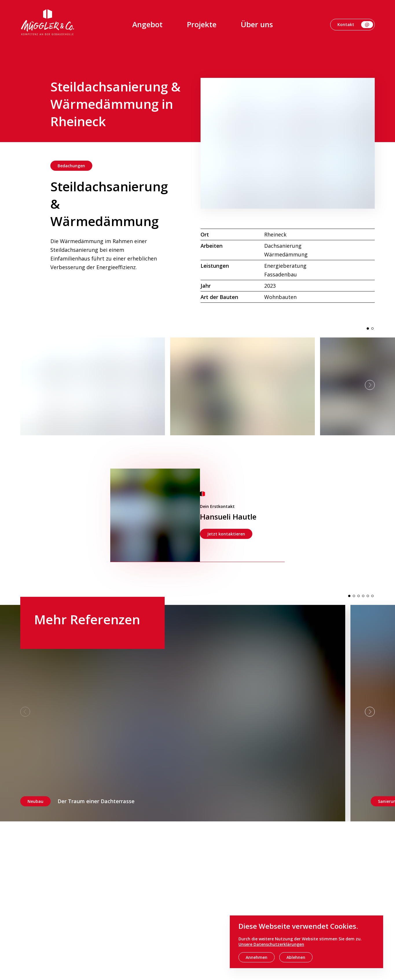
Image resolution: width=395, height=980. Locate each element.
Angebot (147, 24)
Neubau (35, 801)
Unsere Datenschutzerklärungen (271, 944)
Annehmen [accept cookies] (257, 957)
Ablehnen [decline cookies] (296, 957)
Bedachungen (71, 166)
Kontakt (355, 25)
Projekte (202, 24)
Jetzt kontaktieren (226, 534)
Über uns (257, 24)
